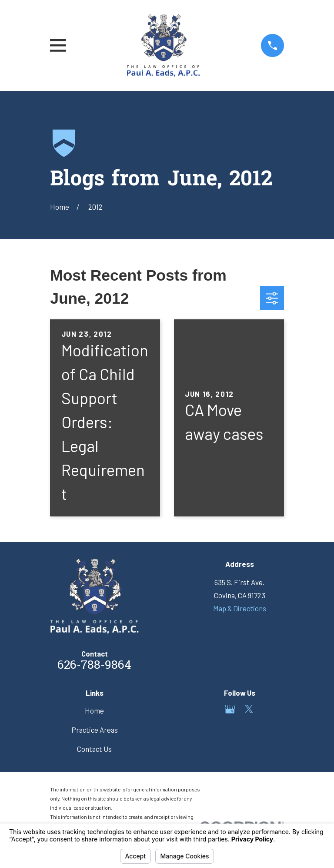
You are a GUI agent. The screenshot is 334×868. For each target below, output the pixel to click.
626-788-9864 (94, 666)
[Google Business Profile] (230, 709)
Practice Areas (95, 730)
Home (94, 710)
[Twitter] (249, 709)
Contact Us (94, 749)
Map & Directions (240, 608)
